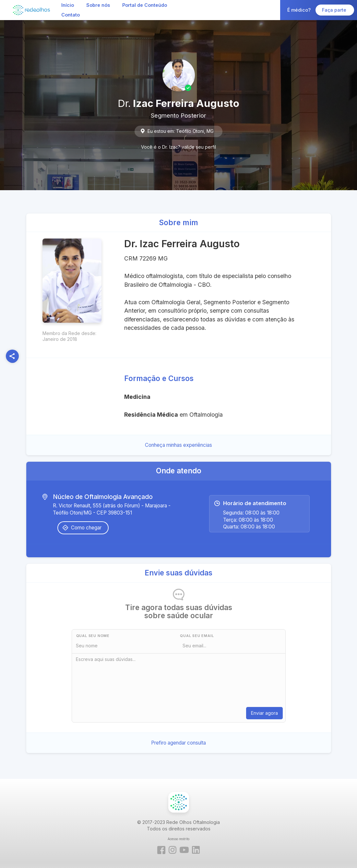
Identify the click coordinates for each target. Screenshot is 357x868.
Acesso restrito (178, 839)
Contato (71, 15)
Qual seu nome (93, 636)
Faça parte (335, 10)
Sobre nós (98, 5)
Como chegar (86, 528)
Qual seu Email (197, 636)
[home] (31, 10)
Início (68, 5)
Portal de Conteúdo (145, 5)
